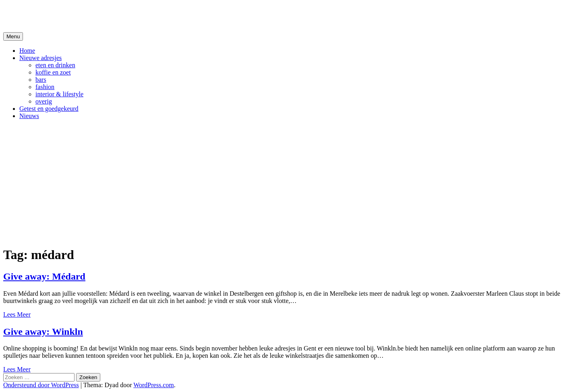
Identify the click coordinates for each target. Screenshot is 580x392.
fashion (45, 87)
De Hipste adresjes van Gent (81, 16)
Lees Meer (17, 314)
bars (41, 80)
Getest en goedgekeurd (49, 109)
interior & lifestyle (59, 94)
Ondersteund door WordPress (41, 385)
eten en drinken (55, 65)
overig (44, 101)
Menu (13, 36)
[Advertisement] (290, 183)
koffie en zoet (53, 72)
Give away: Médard (44, 276)
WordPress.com (153, 385)
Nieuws (29, 116)
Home (27, 51)
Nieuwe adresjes (40, 58)
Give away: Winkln (43, 332)
